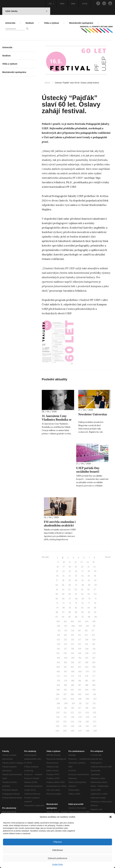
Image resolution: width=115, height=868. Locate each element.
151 (80, 658)
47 (76, 585)
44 (57, 585)
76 (82, 603)
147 (94, 653)
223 (80, 713)
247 (80, 731)
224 (87, 713)
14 (88, 562)
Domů (47, 83)
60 (70, 594)
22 (94, 567)
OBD (62, 4)
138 (73, 649)
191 (65, 690)
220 (58, 713)
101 (65, 621)
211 (80, 703)
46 (70, 585)
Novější (45, 557)
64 (95, 594)
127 (80, 640)
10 (64, 562)
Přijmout (57, 842)
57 (95, 590)
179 (66, 681)
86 (57, 612)
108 (73, 626)
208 (58, 703)
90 (83, 612)
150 (73, 658)
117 (93, 631)
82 (76, 608)
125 (66, 640)
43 (95, 580)
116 (86, 631)
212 (87, 703)
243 (95, 726)
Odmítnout (57, 850)
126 (73, 640)
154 (58, 662)
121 (79, 635)
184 (58, 685)
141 (94, 649)
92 (95, 612)
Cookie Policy (58, 864)
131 (66, 644)
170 (87, 672)
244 (57, 731)
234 (72, 722)
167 (66, 672)
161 (65, 667)
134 (87, 644)
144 (72, 653)
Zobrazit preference (57, 858)
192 (72, 690)
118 (59, 635)
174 (72, 676)
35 (89, 576)
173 (65, 676)
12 (76, 562)
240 (72, 726)
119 (65, 635)
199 (80, 694)
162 (72, 667)
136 (58, 649)
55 (82, 590)
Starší (108, 557)
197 (65, 694)
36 (95, 576)
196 (58, 694)
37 (57, 580)
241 (80, 726)
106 (59, 626)
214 (58, 708)
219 (94, 708)
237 (95, 722)
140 (87, 649)
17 (64, 567)
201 (94, 694)
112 (59, 631)
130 (59, 644)
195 (94, 690)
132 (72, 644)
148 (58, 658)
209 (66, 703)
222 (72, 713)
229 (80, 717)
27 (83, 571)
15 (94, 562)
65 (57, 599)
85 (95, 608)
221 (65, 713)
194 (87, 690)
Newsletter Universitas (93, 414)
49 (89, 585)
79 (57, 608)
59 (63, 594)
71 (96, 599)
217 (80, 708)
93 (57, 617)
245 (65, 731)
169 (80, 672)
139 (80, 649)
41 (82, 580)
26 (76, 571)
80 (64, 608)
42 (89, 580)
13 (82, 562)
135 (94, 644)
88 (70, 612)
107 (66, 626)
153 (94, 658)
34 (82, 576)
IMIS (73, 4)
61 (76, 594)
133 (79, 644)
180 (73, 681)
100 (58, 621)
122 (86, 635)
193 (80, 690)
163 (80, 667)
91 (89, 612)
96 (76, 617)
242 (87, 726)
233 (65, 722)
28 (89, 571)
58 (57, 594)
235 (80, 722)
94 (63, 617)
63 (89, 594)
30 (57, 576)
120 (72, 635)
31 (63, 576)
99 (96, 617)
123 (93, 635)
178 (58, 681)
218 (87, 708)
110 (87, 626)
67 (70, 599)
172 (58, 676)
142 (58, 653)
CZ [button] (51, 4)
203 (65, 699)
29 (95, 571)
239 (65, 726)
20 (82, 567)
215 (66, 708)
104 (87, 621)
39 (70, 580)
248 (87, 731)
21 (88, 567)
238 (57, 726)
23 (57, 571)
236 (87, 722)
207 (95, 699)
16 (58, 567)
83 (82, 608)
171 (94, 672)
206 (87, 699)
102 (72, 621)
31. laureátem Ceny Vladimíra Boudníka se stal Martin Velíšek (57, 420)
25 (70, 571)
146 (87, 653)
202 (57, 699)
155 (66, 662)
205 (80, 699)
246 (72, 731)
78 (95, 603)
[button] (111, 817)
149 (66, 658)
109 (80, 626)
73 (63, 603)
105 (94, 621)
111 (94, 626)
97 (83, 617)
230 (87, 717)
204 (72, 699)
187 (80, 685)
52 (63, 590)
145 (80, 653)
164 (87, 667)
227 (65, 717)
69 (83, 599)
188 (87, 685)
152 (87, 658)
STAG (85, 4)
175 (80, 676)
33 (76, 576)
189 (94, 685)
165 (94, 667)
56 (89, 590)
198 (72, 694)
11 (70, 562)
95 (70, 617)
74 (70, 603)
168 (73, 672)
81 (70, 608)
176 (87, 676)
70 (89, 599)
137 (66, 649)
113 (66, 631)
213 (94, 703)
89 (76, 612)
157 (80, 662)
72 (57, 603)
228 (73, 717)
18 (70, 567)
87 (63, 612)
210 (73, 703)
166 (58, 672)
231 (95, 717)
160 (58, 667)
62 (82, 594)
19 (76, 567)
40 (76, 580)
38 (63, 580)
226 (58, 717)
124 (58, 640)
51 (57, 590)
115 (79, 631)
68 (76, 599)
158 (87, 662)
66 (63, 599)
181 (80, 681)
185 (66, 685)
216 (73, 708)
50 (96, 585)
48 (83, 585)
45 (63, 585)
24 (63, 571)
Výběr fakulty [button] (26, 11)
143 (65, 653)
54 (76, 590)
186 (73, 685)
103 (80, 621)
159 (94, 662)
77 (89, 603)
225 (94, 713)
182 (87, 681)
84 (89, 608)
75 (76, 603)
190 (58, 690)
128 (87, 640)
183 (94, 681)
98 (89, 617)
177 (94, 676)
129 (94, 640)
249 (95, 731)
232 (58, 722)
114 (73, 631)
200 (87, 694)
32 (70, 576)
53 (69, 590)
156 (73, 662)
